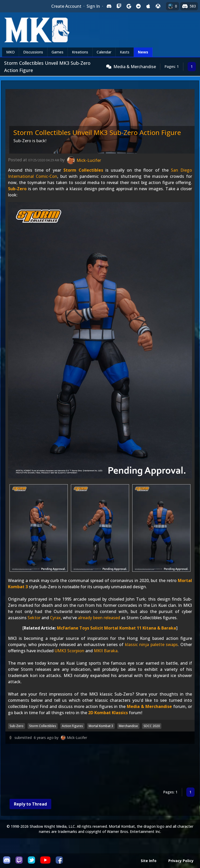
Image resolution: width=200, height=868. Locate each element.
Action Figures (72, 726)
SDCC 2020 (152, 726)
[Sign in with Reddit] (138, 6)
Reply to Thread (30, 804)
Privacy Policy (181, 861)
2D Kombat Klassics (108, 713)
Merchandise (128, 726)
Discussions (33, 52)
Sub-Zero (17, 189)
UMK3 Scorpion (69, 651)
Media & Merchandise (135, 67)
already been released (99, 618)
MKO (10, 52)
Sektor (34, 618)
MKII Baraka (106, 651)
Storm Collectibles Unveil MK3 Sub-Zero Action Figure (97, 132)
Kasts (125, 52)
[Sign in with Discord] (109, 6)
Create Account (66, 6)
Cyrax (55, 618)
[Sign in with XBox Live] (158, 6)
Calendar (104, 52)
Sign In (93, 6)
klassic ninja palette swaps (152, 644)
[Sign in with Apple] (148, 6)
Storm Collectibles (83, 170)
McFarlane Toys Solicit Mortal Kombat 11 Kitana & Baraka (116, 628)
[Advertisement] (100, 767)
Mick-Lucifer (77, 738)
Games (57, 52)
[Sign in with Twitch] (119, 6)
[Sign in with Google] (129, 6)
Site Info (149, 861)
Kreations (80, 52)
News (143, 52)
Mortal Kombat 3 (101, 726)
